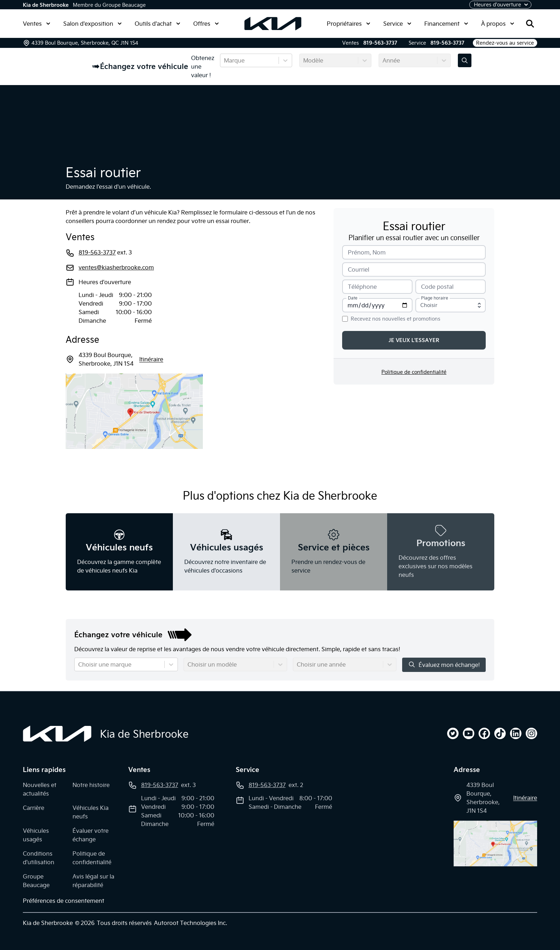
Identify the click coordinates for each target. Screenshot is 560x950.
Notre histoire (91, 785)
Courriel (359, 269)
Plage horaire (435, 298)
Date (353, 298)
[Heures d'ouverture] (500, 5)
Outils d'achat (157, 24)
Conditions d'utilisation (39, 858)
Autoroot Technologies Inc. (191, 923)
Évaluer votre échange (91, 835)
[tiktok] (500, 733)
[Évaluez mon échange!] (465, 60)
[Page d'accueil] (57, 734)
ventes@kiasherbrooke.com (116, 267)
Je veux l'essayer (414, 340)
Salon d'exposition (92, 24)
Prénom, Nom (367, 252)
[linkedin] (516, 733)
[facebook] (484, 733)
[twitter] (453, 733)
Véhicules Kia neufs (91, 812)
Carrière (34, 808)
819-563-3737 (380, 43)
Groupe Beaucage (36, 881)
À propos (498, 24)
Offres (206, 24)
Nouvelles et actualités (40, 789)
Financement (446, 24)
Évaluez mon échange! (444, 665)
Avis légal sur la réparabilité (93, 881)
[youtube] (469, 733)
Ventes (37, 24)
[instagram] (531, 733)
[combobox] (225, 60)
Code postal (437, 287)
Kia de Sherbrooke (46, 5)
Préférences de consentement (64, 901)
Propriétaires (349, 24)
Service (397, 24)
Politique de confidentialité (414, 372)
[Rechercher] (530, 24)
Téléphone (362, 287)
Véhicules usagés (36, 835)
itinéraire (151, 359)
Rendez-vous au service (505, 43)
